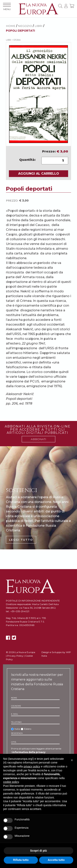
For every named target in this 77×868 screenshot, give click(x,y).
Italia (17, 729)
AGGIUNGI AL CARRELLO (39, 174)
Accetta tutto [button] (56, 860)
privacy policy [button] (32, 766)
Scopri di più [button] (39, 851)
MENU (7, 7)
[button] (72, 760)
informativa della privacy (29, 752)
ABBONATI (38, 439)
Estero (28, 729)
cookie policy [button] (11, 782)
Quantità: (27, 160)
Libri (38, 26)
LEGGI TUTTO (21, 540)
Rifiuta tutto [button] (21, 860)
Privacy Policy (15, 656)
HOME (11, 26)
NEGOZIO (25, 26)
